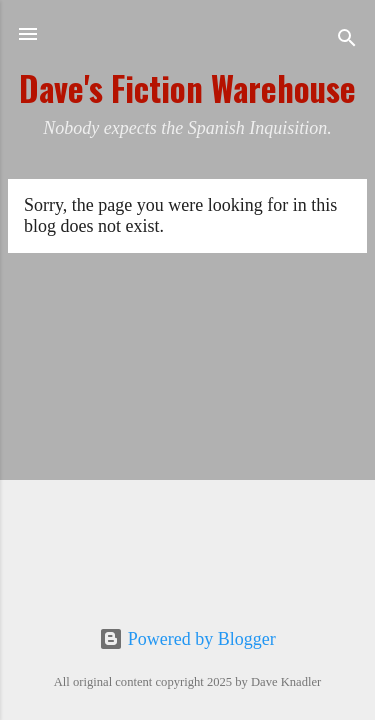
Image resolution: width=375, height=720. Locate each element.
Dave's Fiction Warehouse (187, 88)
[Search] (347, 40)
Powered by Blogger (187, 639)
